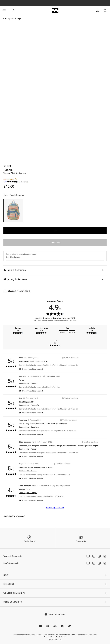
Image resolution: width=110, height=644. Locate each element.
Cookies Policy (92, 635)
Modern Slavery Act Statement (55, 637)
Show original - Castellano (29, 427)
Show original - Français (28, 383)
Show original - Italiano (28, 471)
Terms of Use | (53, 635)
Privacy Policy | (31, 635)
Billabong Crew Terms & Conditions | (73, 635)
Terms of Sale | (42, 635)
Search (13, 10)
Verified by (55, 508)
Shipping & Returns (15, 279)
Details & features (15, 270)
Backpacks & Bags (13, 19)
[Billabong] (55, 10)
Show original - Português (29, 405)
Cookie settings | (19, 635)
